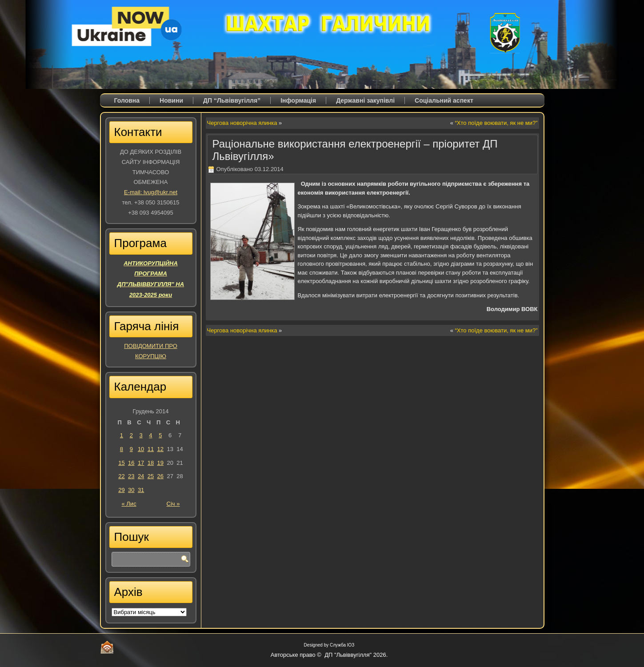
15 (121, 463)
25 (151, 476)
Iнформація (298, 100)
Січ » (173, 504)
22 (121, 476)
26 (160, 476)
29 (121, 490)
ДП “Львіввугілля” (232, 100)
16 (131, 463)
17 (141, 463)
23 (131, 476)
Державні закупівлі (365, 100)
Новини (171, 100)
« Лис (129, 504)
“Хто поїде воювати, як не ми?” (496, 123)
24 (141, 476)
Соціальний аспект (444, 100)
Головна (127, 100)
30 (131, 490)
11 (151, 449)
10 (141, 449)
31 (141, 490)
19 (160, 463)
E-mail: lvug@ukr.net (151, 192)
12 (160, 449)
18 (151, 463)
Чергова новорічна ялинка (242, 123)
